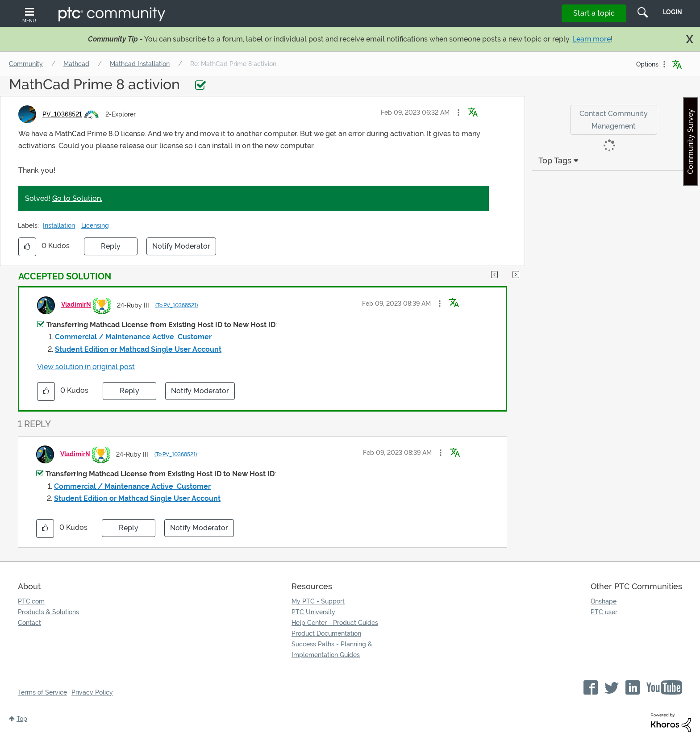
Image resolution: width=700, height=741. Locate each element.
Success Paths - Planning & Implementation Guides (332, 649)
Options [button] (647, 64)
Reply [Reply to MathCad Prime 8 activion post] (111, 246)
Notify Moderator (181, 246)
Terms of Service (42, 692)
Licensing (95, 225)
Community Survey (690, 142)
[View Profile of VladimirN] (76, 304)
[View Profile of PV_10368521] (62, 114)
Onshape (604, 601)
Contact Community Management (614, 120)
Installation (59, 225)
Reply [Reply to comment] (129, 391)
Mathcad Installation (140, 64)
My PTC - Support (318, 601)
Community (26, 64)
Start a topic (594, 13)
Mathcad (76, 64)
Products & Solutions (48, 612)
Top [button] (22, 719)
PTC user (604, 612)
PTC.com (31, 601)
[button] (458, 112)
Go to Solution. (77, 198)
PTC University (313, 612)
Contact (29, 623)
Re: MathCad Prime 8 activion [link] (233, 64)
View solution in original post (86, 367)
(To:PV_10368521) (177, 305)
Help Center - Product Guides (335, 623)
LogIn (673, 12)
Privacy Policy (92, 692)
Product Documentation (326, 633)
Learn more (592, 39)
